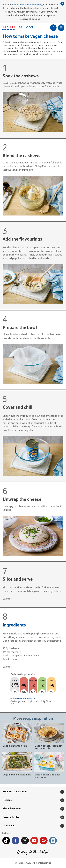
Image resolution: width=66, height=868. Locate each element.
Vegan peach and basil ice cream (48, 776)
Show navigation (61, 28)
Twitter (25, 841)
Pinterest (44, 841)
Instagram (53, 841)
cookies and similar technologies (29, 4)
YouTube (34, 841)
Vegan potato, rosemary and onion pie (49, 747)
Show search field (53, 28)
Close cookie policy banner (62, 4)
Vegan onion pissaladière (17, 774)
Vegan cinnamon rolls (15, 746)
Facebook (15, 841)
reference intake (26, 698)
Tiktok (6, 841)
